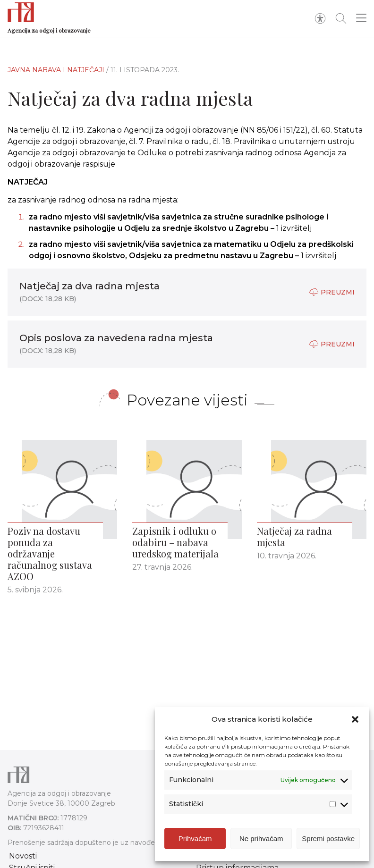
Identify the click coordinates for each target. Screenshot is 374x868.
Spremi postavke (328, 839)
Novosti (23, 856)
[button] (355, 719)
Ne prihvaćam (261, 839)
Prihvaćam (195, 839)
